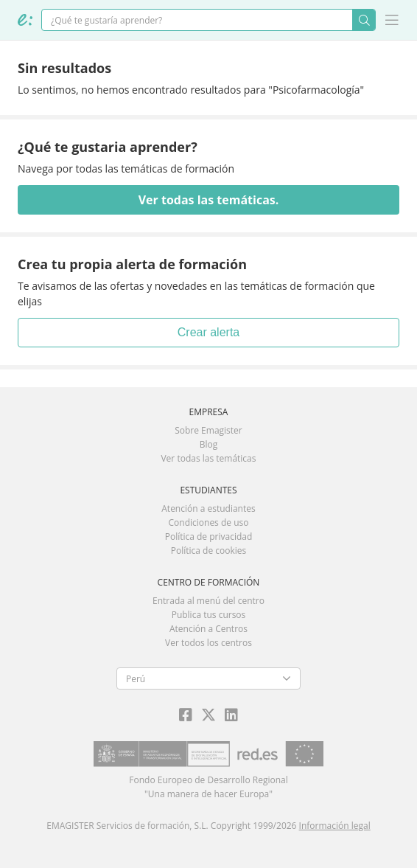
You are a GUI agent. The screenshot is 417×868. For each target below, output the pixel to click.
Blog (209, 444)
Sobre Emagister (208, 430)
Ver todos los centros (208, 643)
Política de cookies (209, 551)
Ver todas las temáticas (208, 458)
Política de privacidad (209, 537)
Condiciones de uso (209, 522)
